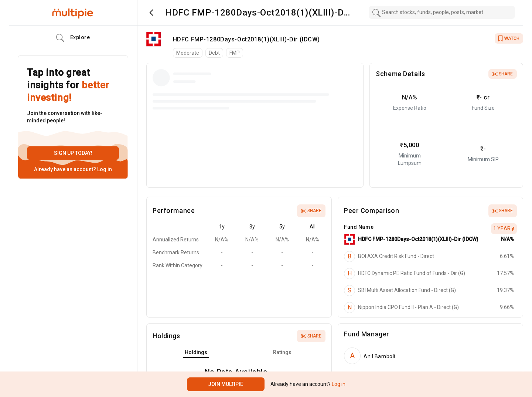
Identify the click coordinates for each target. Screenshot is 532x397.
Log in (104, 169)
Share (503, 74)
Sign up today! (73, 153)
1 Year (504, 228)
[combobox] (442, 12)
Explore (73, 38)
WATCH (509, 38)
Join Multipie (226, 384)
